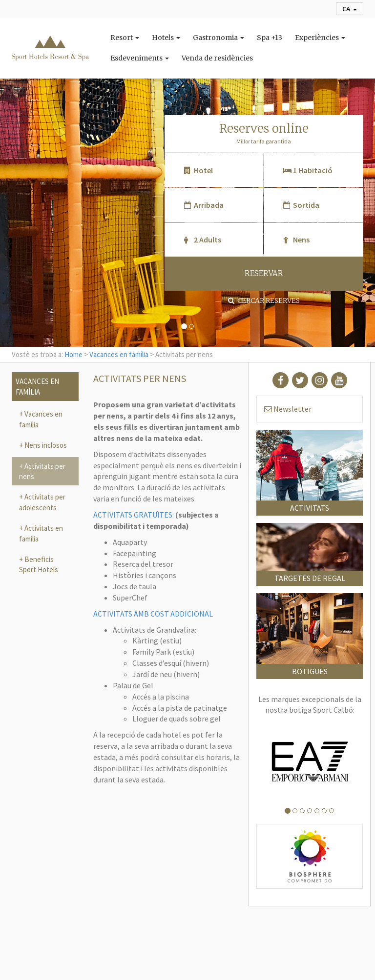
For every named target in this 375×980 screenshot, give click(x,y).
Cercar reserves (264, 300)
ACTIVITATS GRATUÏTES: (134, 515)
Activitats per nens (42, 471)
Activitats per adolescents (42, 502)
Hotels (166, 38)
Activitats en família (41, 533)
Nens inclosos (45, 445)
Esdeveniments (140, 58)
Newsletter (288, 409)
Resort (125, 38)
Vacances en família (119, 354)
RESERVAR (264, 273)
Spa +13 (270, 38)
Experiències (320, 38)
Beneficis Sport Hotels (39, 564)
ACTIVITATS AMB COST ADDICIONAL (153, 614)
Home (73, 354)
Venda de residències (217, 58)
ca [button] (350, 9)
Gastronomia (219, 38)
